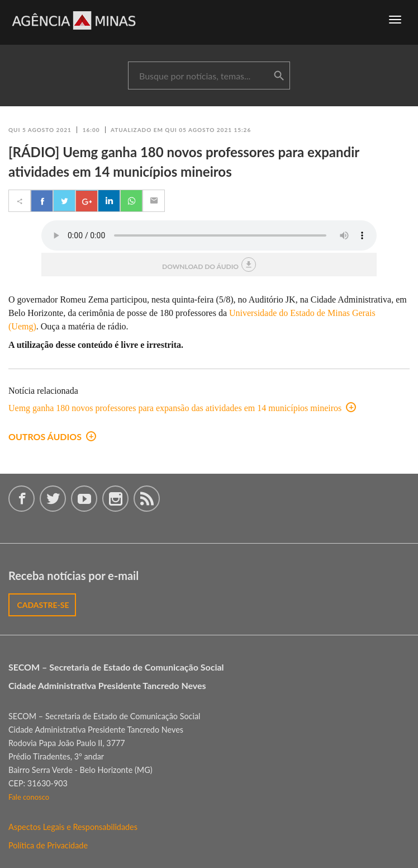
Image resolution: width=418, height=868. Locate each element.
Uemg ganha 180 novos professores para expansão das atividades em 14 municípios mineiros (182, 408)
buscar (279, 76)
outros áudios (52, 437)
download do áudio (209, 265)
